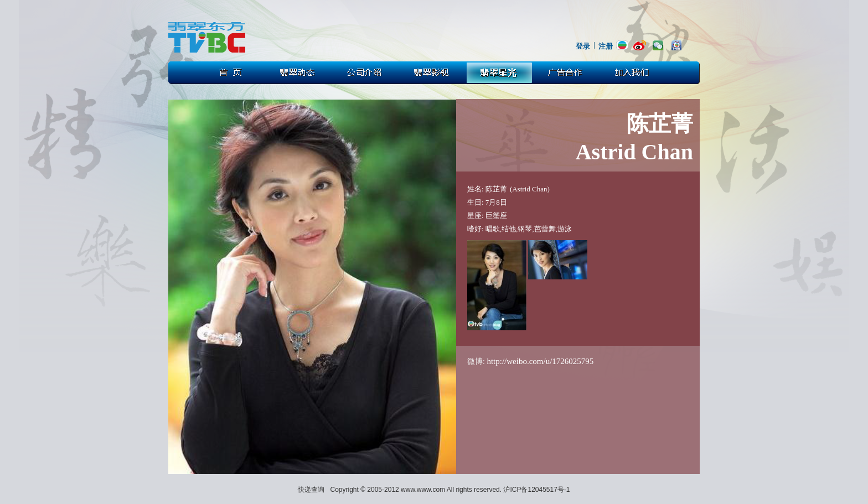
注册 (606, 46)
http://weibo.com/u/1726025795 (540, 361)
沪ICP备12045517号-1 (536, 490)
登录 (583, 46)
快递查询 (311, 490)
